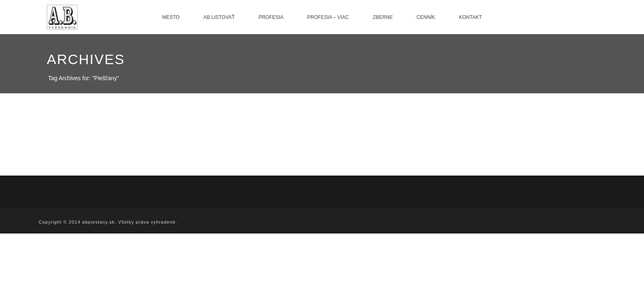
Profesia (271, 17)
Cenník (426, 17)
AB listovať (219, 17)
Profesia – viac (328, 17)
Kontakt (471, 17)
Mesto (171, 17)
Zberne (383, 17)
